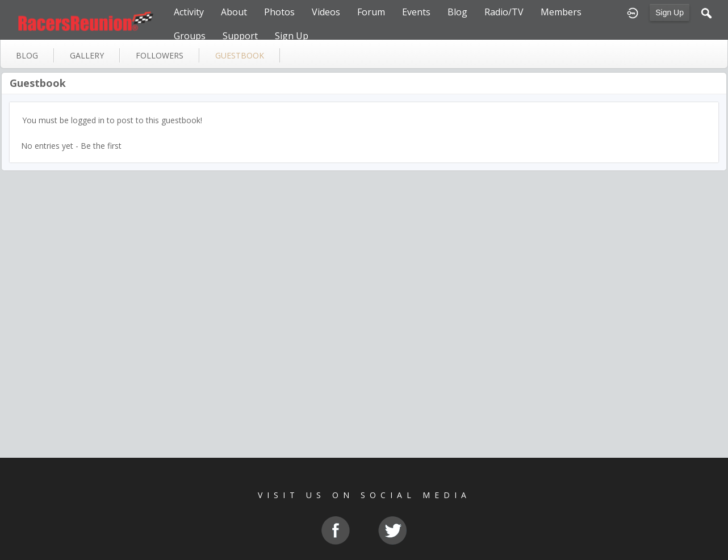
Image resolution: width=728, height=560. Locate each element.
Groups (190, 36)
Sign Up (670, 12)
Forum (371, 12)
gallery (87, 55)
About (234, 12)
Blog (457, 12)
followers (160, 55)
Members (561, 12)
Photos (279, 12)
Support (240, 36)
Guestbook (38, 83)
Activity (189, 12)
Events (416, 12)
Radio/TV (504, 12)
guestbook (240, 55)
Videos (326, 12)
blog (27, 55)
